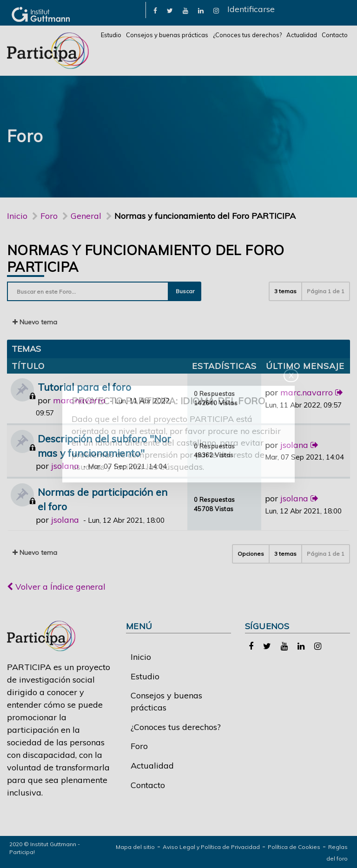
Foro (139, 746)
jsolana (65, 466)
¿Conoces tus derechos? (247, 35)
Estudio (111, 35)
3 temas (285, 291)
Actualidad (302, 35)
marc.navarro (79, 400)
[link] (155, 10)
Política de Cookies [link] (294, 847)
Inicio (17, 216)
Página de (326, 291)
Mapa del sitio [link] (135, 847)
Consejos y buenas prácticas (167, 35)
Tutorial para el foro (84, 387)
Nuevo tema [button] (35, 322)
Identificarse (251, 9)
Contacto (335, 35)
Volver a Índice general (56, 587)
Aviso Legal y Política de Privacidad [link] (211, 847)
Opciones (251, 554)
